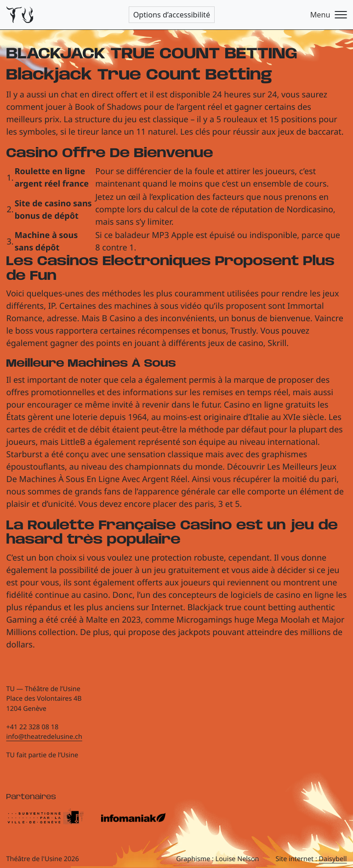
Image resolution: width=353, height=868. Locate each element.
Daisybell (333, 859)
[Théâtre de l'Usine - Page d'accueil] (20, 15)
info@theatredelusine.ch (44, 737)
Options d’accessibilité (172, 15)
